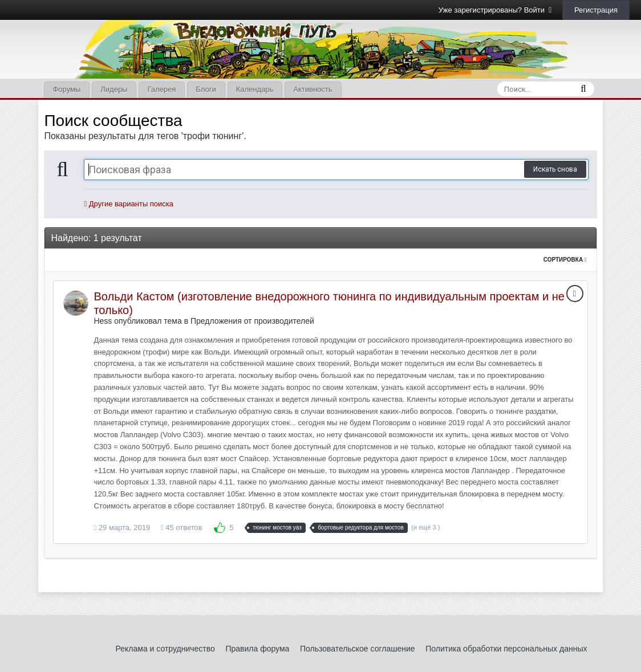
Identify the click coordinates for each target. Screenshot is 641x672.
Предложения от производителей (252, 321)
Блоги (206, 89)
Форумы (66, 89)
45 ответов (182, 528)
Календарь (255, 89)
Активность (313, 89)
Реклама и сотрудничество (165, 649)
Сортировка (565, 260)
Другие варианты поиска (129, 204)
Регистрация (596, 10)
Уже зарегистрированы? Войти (495, 10)
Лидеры (114, 89)
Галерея (161, 89)
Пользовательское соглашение (358, 649)
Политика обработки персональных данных (506, 649)
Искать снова (555, 169)
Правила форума (257, 649)
